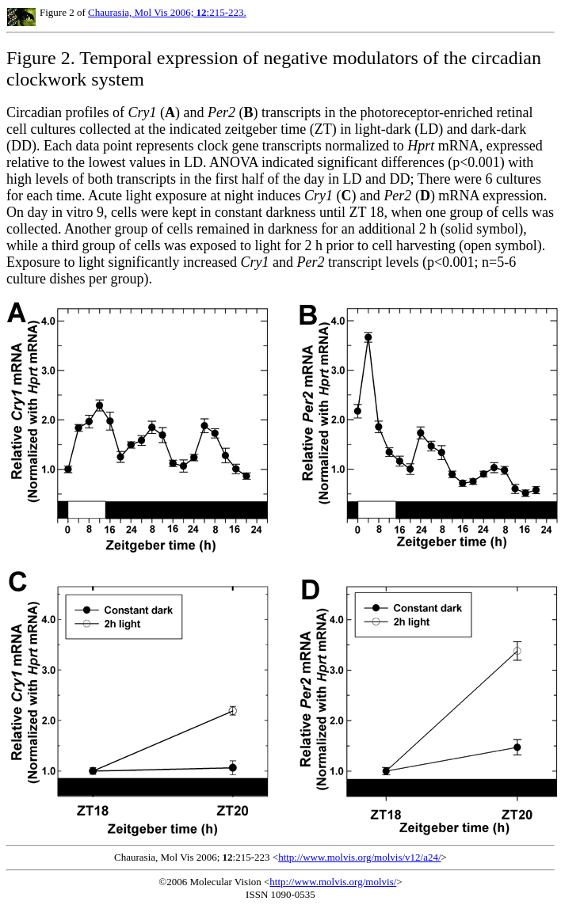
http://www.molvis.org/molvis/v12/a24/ (359, 857)
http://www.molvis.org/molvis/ (333, 882)
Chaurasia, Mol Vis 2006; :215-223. (167, 12)
